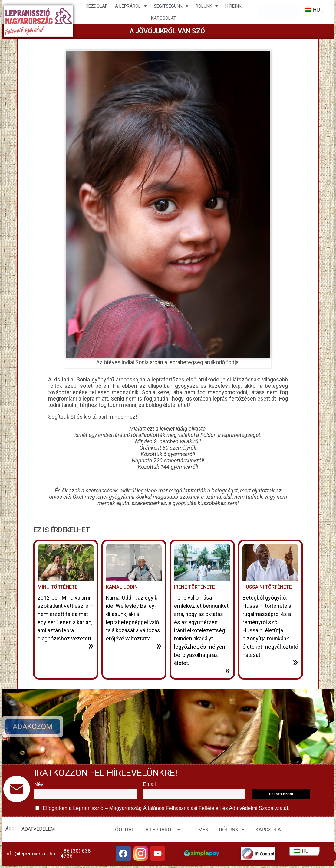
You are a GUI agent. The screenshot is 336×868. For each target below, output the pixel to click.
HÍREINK (233, 6)
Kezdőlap (97, 6)
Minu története (58, 587)
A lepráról (131, 6)
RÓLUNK (232, 829)
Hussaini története (267, 587)
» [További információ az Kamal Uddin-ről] (159, 646)
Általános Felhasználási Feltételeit (182, 808)
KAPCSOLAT (164, 18)
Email (149, 784)
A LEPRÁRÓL (163, 829)
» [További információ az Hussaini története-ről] (295, 662)
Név (39, 784)
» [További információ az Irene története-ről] (227, 670)
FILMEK (200, 830)
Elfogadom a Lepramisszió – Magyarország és (163, 808)
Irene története (194, 587)
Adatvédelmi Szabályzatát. (259, 808)
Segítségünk (171, 6)
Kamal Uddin (122, 587)
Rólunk (207, 6)
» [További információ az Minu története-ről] (91, 646)
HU (311, 10)
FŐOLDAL (123, 830)
